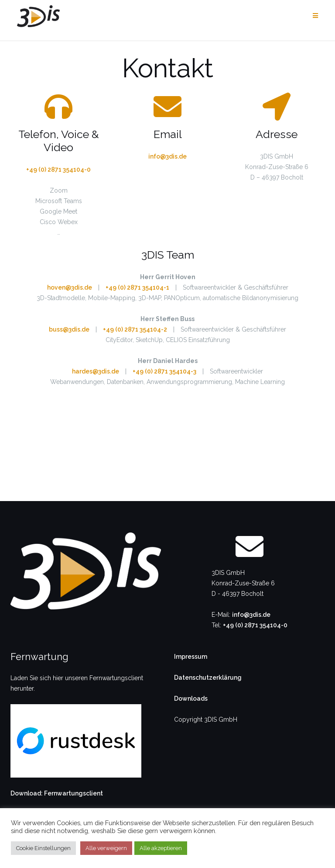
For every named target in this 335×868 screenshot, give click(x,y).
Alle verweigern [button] (106, 848)
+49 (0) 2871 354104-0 (58, 169)
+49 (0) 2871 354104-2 (135, 329)
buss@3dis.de (69, 329)
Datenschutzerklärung (208, 678)
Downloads (191, 699)
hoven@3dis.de (70, 287)
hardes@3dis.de (96, 371)
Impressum (191, 657)
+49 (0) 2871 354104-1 (137, 287)
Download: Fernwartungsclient (57, 793)
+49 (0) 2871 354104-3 (164, 371)
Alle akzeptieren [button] (161, 848)
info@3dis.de (167, 156)
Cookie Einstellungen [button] (43, 848)
